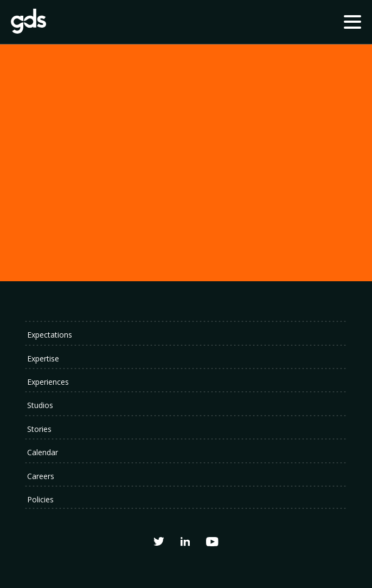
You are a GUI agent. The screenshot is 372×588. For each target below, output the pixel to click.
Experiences (48, 382)
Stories (39, 429)
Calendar (43, 452)
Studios (40, 405)
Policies (40, 499)
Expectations (50, 335)
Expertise (43, 358)
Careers (41, 476)
